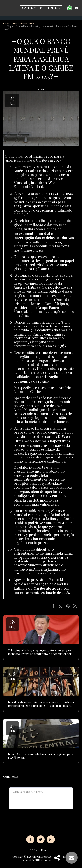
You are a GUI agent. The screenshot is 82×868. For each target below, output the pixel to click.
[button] (5, 8)
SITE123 (39, 860)
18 (12, 624)
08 (12, 675)
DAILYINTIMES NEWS (25, 23)
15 (12, 727)
